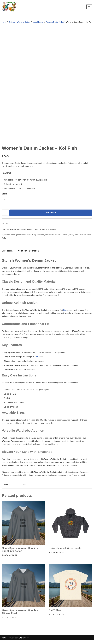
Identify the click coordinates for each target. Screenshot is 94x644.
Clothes (12, 22)
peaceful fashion (51, 237)
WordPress (24, 641)
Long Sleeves (38, 22)
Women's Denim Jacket (55, 22)
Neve (4, 641)
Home (4, 22)
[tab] (7, 253)
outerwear (41, 237)
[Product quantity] (5, 215)
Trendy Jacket (75, 237)
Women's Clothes (24, 22)
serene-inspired (63, 237)
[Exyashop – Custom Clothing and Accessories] (9, 7)
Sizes (4, 196)
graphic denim (21, 237)
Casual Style (11, 237)
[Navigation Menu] (89, 7)
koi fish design (32, 237)
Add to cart (51, 215)
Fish (65, 313)
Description (7, 253)
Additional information (28, 253)
